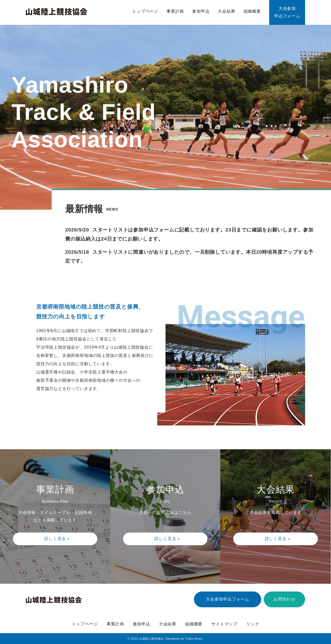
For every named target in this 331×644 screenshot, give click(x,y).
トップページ (145, 11)
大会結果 (226, 11)
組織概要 (252, 11)
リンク (253, 624)
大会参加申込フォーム (287, 12)
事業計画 (175, 11)
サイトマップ (224, 624)
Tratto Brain (194, 639)
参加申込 (201, 11)
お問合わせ (284, 599)
